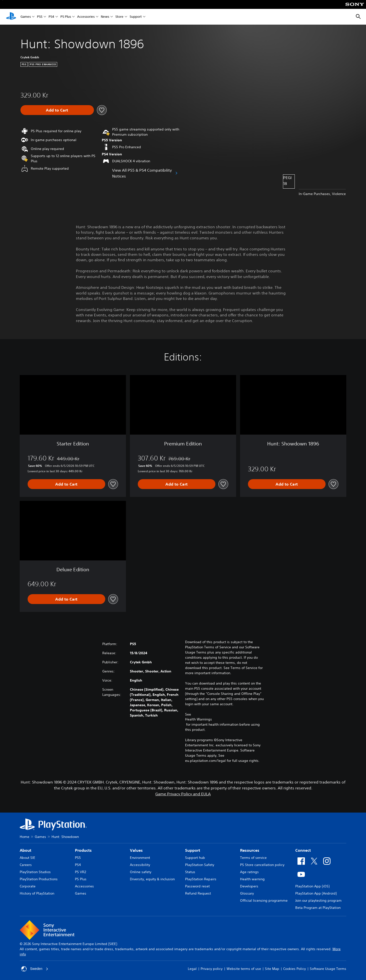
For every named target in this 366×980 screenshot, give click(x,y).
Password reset (197, 886)
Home (25, 837)
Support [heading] (193, 850)
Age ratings (249, 872)
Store (119, 17)
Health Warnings (199, 719)
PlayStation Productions (39, 879)
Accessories (86, 17)
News (105, 17)
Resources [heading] (250, 850)
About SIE (27, 858)
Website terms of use (244, 969)
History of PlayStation (37, 893)
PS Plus (66, 17)
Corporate (28, 886)
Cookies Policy (295, 969)
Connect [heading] (303, 850)
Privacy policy (212, 969)
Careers (26, 865)
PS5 (40, 17)
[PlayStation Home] (11, 17)
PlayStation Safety (200, 865)
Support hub (195, 858)
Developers (249, 886)
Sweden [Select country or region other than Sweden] (35, 969)
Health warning (252, 879)
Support (136, 17)
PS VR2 (80, 872)
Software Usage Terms (328, 969)
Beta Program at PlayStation (318, 908)
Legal (192, 969)
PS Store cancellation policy (262, 865)
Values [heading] (136, 850)
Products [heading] (83, 850)
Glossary (247, 893)
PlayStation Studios (35, 872)
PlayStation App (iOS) (312, 886)
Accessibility (140, 865)
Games (26, 17)
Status (190, 872)
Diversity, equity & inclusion (152, 879)
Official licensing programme (264, 900)
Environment (140, 858)
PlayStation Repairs (201, 879)
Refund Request (198, 893)
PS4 (51, 17)
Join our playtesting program (318, 900)
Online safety (141, 872)
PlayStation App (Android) (316, 893)
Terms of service (253, 858)
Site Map (272, 969)
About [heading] (26, 850)
